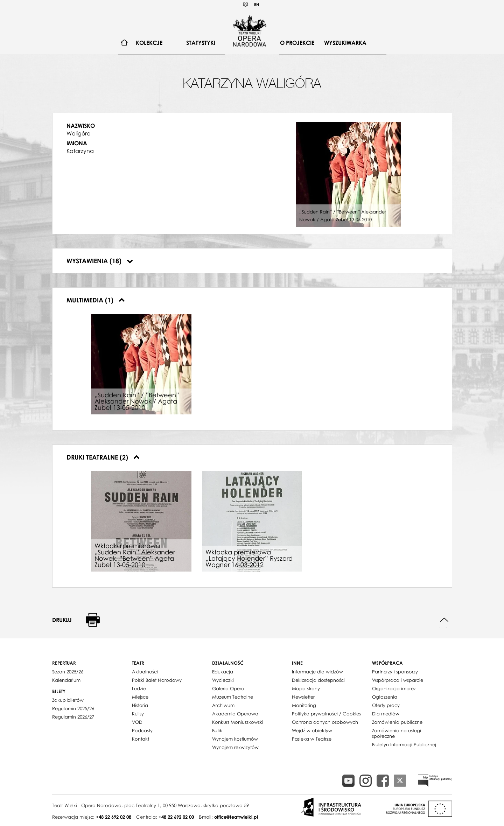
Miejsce (140, 697)
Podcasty (142, 730)
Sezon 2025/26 (68, 672)
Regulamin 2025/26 (73, 708)
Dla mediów (386, 714)
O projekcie (297, 43)
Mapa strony (306, 688)
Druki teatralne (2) (103, 457)
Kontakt (141, 739)
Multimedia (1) (96, 300)
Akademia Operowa (235, 714)
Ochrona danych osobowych (325, 722)
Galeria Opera (228, 688)
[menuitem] (124, 43)
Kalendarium (66, 680)
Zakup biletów (68, 700)
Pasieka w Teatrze (312, 739)
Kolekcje (149, 43)
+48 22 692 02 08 (114, 817)
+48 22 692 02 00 (176, 817)
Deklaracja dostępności (318, 680)
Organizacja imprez (394, 688)
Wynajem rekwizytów (235, 747)
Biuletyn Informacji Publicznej (404, 744)
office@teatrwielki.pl (236, 817)
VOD (137, 722)
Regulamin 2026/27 (73, 717)
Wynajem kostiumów (235, 739)
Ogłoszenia (385, 697)
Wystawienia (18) (100, 261)
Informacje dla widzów (317, 672)
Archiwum (223, 705)
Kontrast (246, 4)
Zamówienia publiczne (397, 722)
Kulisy (138, 714)
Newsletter (303, 697)
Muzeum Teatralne (233, 697)
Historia (140, 705)
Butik (217, 730)
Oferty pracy (386, 705)
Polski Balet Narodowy (157, 680)
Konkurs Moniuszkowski (238, 722)
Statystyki (201, 43)
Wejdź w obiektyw (312, 730)
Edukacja (223, 672)
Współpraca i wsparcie (398, 680)
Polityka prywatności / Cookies (326, 714)
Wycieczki (223, 680)
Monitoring (304, 705)
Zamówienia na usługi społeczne (397, 733)
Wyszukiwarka (345, 43)
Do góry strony (444, 620)
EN (257, 4)
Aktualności (145, 672)
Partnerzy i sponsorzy (395, 672)
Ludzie (139, 688)
